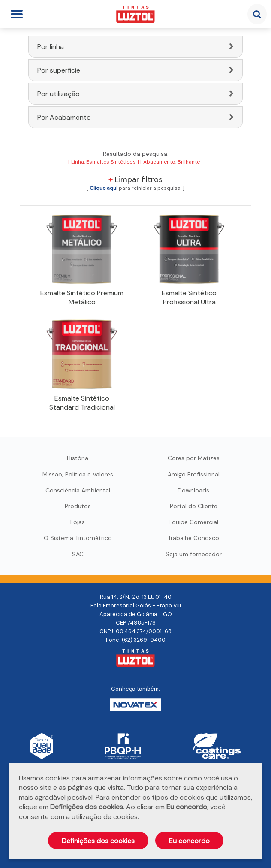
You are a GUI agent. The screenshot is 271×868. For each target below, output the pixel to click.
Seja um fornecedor (194, 554)
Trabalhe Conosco (193, 538)
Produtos (78, 506)
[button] (104, 188)
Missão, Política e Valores (78, 474)
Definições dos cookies (98, 841)
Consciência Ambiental (78, 490)
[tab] (135, 47)
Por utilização (59, 94)
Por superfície (59, 70)
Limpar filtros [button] (135, 179)
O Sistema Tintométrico (78, 538)
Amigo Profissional (194, 474)
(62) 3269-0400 (144, 640)
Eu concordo (189, 841)
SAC (78, 554)
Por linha (51, 47)
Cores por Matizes (194, 458)
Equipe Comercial (193, 522)
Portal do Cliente (194, 506)
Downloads (193, 490)
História (78, 458)
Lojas (78, 522)
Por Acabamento (64, 117)
